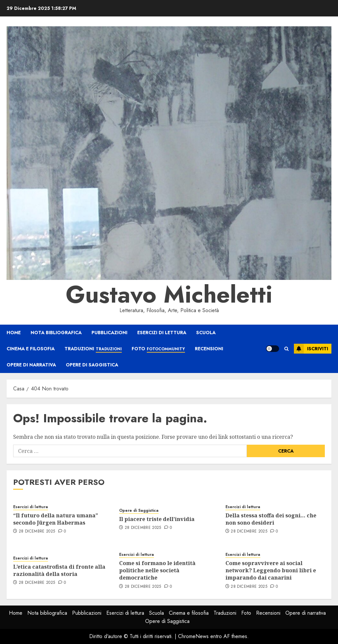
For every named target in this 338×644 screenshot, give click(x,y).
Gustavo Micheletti (169, 294)
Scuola (206, 333)
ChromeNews (193, 636)
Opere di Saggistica (92, 365)
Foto (158, 349)
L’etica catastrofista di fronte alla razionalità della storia (59, 570)
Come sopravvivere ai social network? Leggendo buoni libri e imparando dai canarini (271, 570)
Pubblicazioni (109, 333)
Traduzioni (93, 349)
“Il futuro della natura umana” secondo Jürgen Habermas (56, 519)
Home (14, 333)
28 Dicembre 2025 (37, 532)
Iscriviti (311, 349)
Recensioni (209, 349)
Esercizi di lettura (162, 333)
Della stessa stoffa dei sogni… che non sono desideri (271, 519)
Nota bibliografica (56, 333)
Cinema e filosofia (31, 349)
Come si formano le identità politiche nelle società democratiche (157, 570)
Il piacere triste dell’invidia (157, 519)
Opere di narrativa (31, 365)
